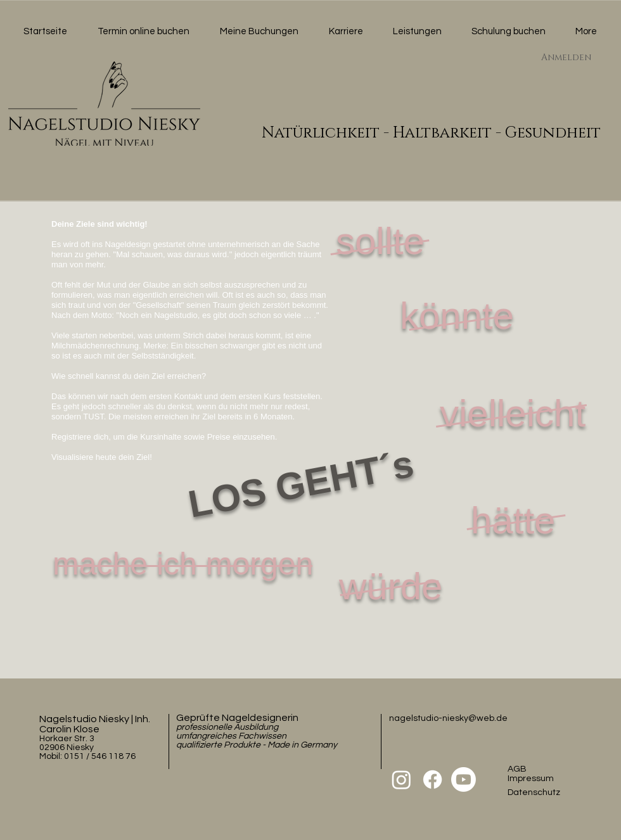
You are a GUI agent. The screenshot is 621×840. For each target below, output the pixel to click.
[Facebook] (432, 780)
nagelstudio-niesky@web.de (448, 718)
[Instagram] (401, 780)
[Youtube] (464, 780)
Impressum (531, 779)
